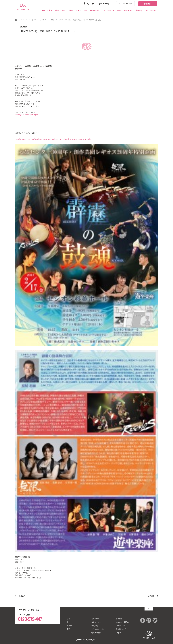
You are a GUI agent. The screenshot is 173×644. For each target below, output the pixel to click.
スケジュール (95, 14)
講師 (71, 14)
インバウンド (109, 14)
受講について (60, 14)
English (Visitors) (103, 4)
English (119, 633)
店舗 (78, 14)
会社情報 (119, 619)
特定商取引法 (96, 633)
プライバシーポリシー (99, 629)
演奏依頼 (139, 14)
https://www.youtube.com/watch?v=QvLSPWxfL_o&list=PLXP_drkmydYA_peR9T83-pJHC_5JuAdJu (53, 139)
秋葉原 (69, 626)
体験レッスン (96, 622)
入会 (85, 14)
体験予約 (148, 4)
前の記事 (22, 596)
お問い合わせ (151, 14)
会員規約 (95, 626)
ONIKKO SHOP (122, 626)
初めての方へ (47, 14)
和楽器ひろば (121, 629)
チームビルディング (125, 14)
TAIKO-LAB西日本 (122, 622)
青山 (69, 622)
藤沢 (69, 629)
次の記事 (151, 596)
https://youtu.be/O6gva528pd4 (27, 115)
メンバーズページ (125, 4)
